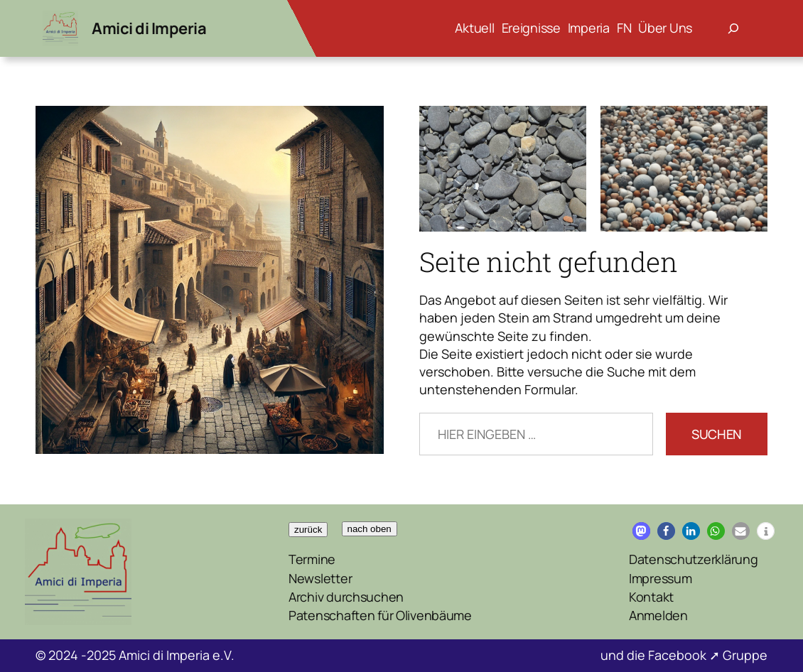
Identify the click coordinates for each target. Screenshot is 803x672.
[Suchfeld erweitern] (733, 28)
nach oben (370, 529)
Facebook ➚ (685, 655)
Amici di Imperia (149, 28)
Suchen (717, 434)
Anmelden (658, 615)
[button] (641, 531)
